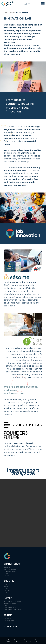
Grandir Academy (11, 607)
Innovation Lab (10, 603)
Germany (8, 588)
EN (26, 3)
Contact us (38, 641)
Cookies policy (17, 641)
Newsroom (10, 626)
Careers (7, 619)
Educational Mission (12, 601)
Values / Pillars (10, 569)
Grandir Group (13, 564)
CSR (5, 605)
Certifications (10, 571)
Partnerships (10, 621)
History (7, 575)
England (8, 590)
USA (5, 592)
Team (6, 573)
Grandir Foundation (12, 609)
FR (29, 3)
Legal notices (7, 641)
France (7, 586)
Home (6, 13)
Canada (7, 584)
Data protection (28, 641)
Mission (7, 567)
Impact (12, 13)
